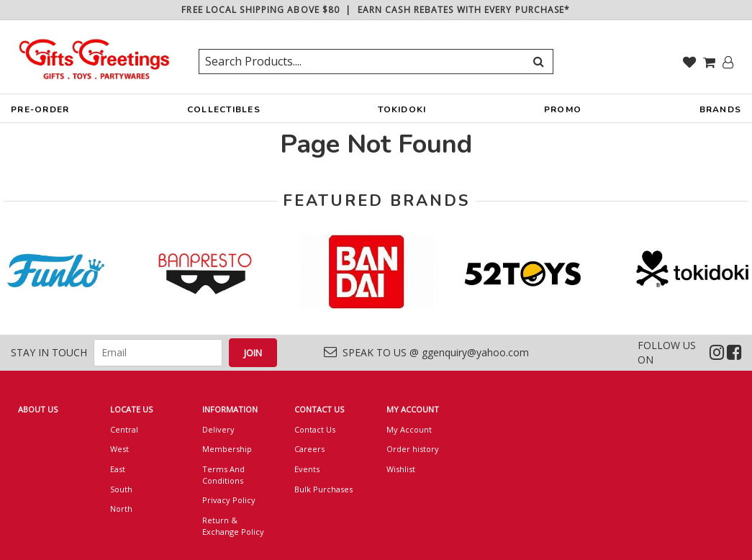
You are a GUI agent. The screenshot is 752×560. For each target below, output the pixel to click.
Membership (227, 449)
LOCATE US (131, 409)
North (121, 509)
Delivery (218, 429)
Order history (413, 449)
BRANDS (721, 113)
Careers (309, 449)
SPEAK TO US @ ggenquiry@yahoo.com (426, 352)
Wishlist (401, 469)
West (119, 449)
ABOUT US (38, 409)
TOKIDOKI (402, 113)
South (121, 489)
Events (307, 469)
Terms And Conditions (223, 475)
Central (124, 429)
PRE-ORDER (40, 113)
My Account (409, 429)
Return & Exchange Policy (233, 526)
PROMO (563, 109)
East (118, 469)
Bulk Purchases (323, 489)
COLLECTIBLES (224, 113)
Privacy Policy (229, 500)
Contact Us (315, 429)
